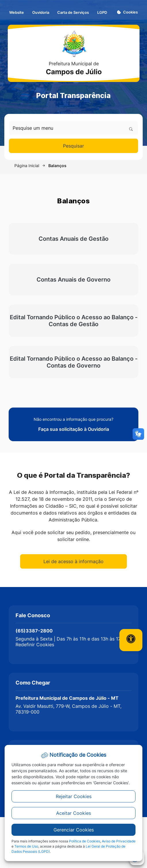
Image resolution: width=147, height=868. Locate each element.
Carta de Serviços (73, 12)
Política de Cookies (85, 841)
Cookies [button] (127, 12)
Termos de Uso (26, 846)
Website (17, 12)
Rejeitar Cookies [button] (74, 796)
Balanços (57, 166)
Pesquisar (73, 146)
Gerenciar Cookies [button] (74, 830)
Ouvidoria (41, 12)
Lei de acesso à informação (73, 561)
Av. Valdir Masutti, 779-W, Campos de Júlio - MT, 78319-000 (68, 709)
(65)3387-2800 (34, 631)
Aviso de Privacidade (119, 841)
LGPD (102, 12)
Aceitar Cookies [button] (73, 813)
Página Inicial (27, 166)
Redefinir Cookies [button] (35, 645)
